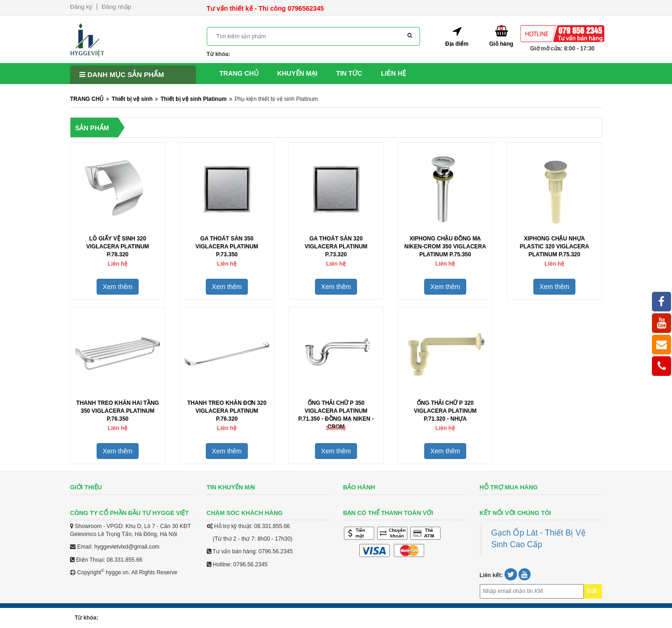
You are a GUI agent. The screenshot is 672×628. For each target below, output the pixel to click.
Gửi (592, 591)
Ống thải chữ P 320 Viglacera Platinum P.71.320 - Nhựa (445, 411)
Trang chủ (239, 73)
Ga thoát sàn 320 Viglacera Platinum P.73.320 (336, 247)
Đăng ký (81, 7)
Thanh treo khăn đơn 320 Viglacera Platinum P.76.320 (227, 411)
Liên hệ (393, 73)
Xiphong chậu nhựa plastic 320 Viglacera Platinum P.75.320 (555, 247)
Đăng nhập (116, 7)
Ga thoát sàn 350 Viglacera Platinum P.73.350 (227, 247)
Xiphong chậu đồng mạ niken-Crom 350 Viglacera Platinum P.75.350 (445, 247)
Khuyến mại (297, 73)
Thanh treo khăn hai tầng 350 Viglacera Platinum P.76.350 (117, 411)
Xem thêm (118, 287)
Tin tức (349, 73)
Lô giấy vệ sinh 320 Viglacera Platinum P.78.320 (118, 247)
